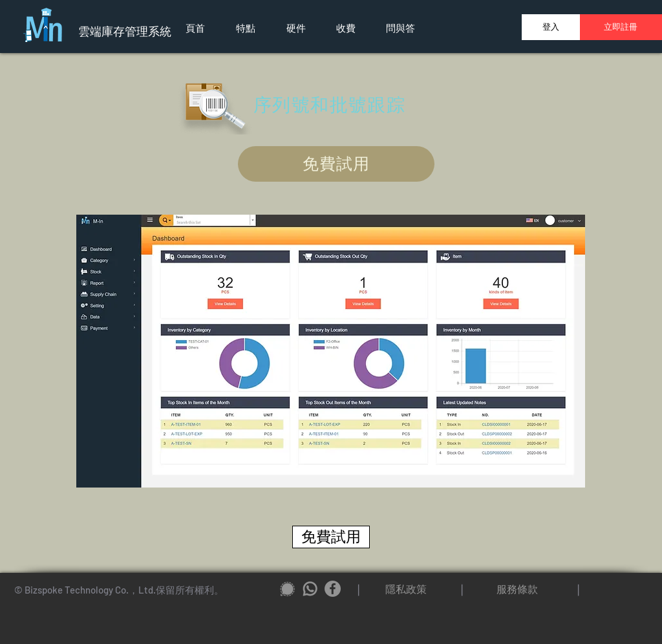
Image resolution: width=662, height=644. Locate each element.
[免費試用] (336, 164)
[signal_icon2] (287, 589)
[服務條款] (517, 589)
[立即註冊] (620, 27)
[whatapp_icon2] (310, 589)
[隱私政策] (406, 589)
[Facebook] (333, 589)
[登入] (551, 27)
